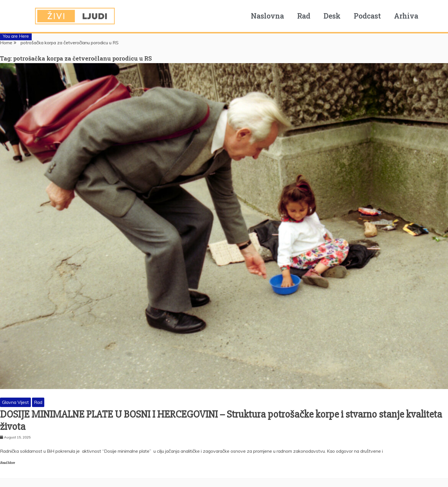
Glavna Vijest (15, 402)
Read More (7, 463)
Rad (304, 16)
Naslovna (267, 16)
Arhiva (406, 16)
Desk (332, 16)
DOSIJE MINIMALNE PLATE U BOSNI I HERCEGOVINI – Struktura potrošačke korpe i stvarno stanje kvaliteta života (221, 421)
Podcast (367, 16)
